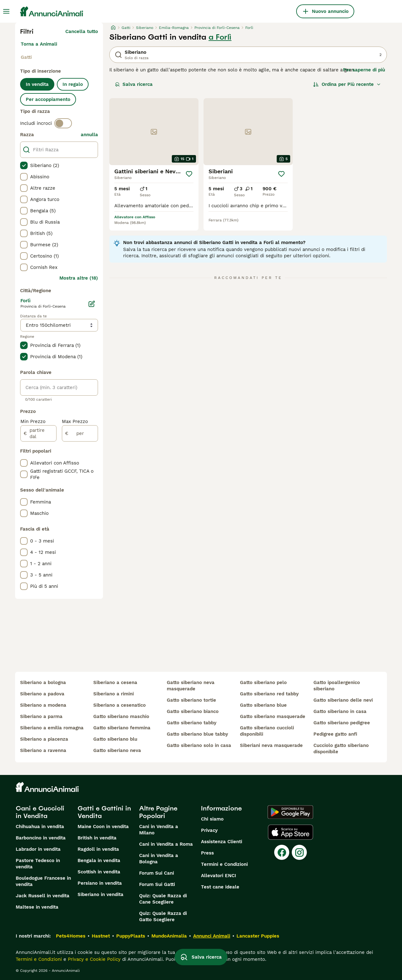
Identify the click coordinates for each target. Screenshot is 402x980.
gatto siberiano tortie (191, 700)
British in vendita (97, 838)
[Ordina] (347, 84)
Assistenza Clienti (222, 842)
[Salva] (189, 174)
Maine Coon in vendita (103, 827)
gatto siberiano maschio (121, 716)
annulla (89, 135)
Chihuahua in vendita (40, 827)
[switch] (63, 123)
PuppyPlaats (131, 936)
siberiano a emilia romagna (52, 728)
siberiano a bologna (43, 682)
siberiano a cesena (115, 682)
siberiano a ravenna (43, 750)
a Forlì (220, 37)
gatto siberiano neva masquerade (191, 686)
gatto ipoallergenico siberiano (337, 686)
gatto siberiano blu (115, 739)
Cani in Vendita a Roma (166, 844)
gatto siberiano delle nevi (343, 700)
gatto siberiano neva (117, 750)
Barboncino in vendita (41, 838)
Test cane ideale (220, 887)
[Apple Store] (291, 832)
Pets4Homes (71, 936)
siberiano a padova (42, 694)
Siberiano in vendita (100, 894)
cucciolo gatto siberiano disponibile (341, 749)
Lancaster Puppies (258, 936)
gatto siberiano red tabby (269, 694)
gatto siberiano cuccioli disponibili (267, 731)
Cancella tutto (82, 31)
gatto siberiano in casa (340, 711)
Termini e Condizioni (224, 864)
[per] (80, 433)
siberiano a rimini (114, 694)
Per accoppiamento (48, 99)
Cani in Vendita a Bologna (159, 859)
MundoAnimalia (169, 936)
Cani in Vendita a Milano (159, 830)
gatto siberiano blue (263, 705)
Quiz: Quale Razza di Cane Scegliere (163, 899)
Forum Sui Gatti (157, 884)
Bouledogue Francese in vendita (43, 881)
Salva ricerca (134, 84)
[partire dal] (38, 433)
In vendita (37, 84)
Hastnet (101, 936)
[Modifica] (92, 304)
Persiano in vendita (100, 883)
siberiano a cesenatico (120, 705)
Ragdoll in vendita (98, 849)
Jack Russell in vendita (43, 896)
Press (207, 853)
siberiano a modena (43, 705)
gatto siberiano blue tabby (197, 734)
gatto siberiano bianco (193, 711)
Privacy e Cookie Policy (93, 959)
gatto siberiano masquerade (273, 716)
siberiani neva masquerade (271, 745)
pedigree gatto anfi (335, 734)
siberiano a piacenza (44, 739)
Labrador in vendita (38, 849)
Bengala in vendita (99, 860)
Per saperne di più (364, 70)
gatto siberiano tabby (192, 723)
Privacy (209, 830)
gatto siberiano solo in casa (199, 745)
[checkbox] (24, 165)
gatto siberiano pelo (263, 682)
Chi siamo (212, 819)
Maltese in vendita (37, 907)
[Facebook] (282, 852)
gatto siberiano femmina (122, 728)
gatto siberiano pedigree (342, 723)
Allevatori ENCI (219, 876)
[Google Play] (290, 812)
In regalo (73, 84)
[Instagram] (299, 852)
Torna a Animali (39, 44)
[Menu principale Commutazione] (6, 11)
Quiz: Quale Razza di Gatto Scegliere (163, 916)
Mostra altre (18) (79, 278)
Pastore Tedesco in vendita (38, 864)
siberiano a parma (41, 716)
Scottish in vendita (99, 872)
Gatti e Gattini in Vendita (104, 812)
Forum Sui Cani (157, 873)
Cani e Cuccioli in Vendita (40, 812)
